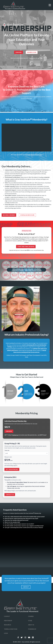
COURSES (31, 616)
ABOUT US (31, 625)
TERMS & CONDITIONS (11, 629)
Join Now (18, 52)
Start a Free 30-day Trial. (36, 58)
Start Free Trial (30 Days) (26, 247)
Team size (7, 450)
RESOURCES (8, 625)
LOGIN (6, 633)
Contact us (15, 435)
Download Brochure (27, 215)
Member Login (32, 52)
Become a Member (9, 215)
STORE (30, 621)
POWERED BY (32, 629)
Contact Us (10, 495)
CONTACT (26, 587)
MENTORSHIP (8, 621)
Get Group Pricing (12, 469)
